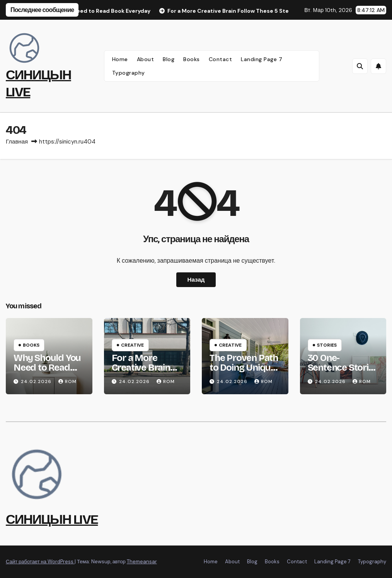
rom (67, 381)
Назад (196, 280)
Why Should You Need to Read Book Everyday (47, 368)
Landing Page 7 (262, 59)
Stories (327, 345)
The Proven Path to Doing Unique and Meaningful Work (244, 372)
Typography (129, 73)
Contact (221, 59)
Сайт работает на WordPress (40, 562)
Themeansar (142, 562)
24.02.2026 (37, 381)
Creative (132, 345)
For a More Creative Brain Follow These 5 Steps (143, 372)
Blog (169, 59)
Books (192, 59)
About (146, 59)
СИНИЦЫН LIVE (52, 519)
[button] (360, 66)
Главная (17, 142)
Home (120, 59)
